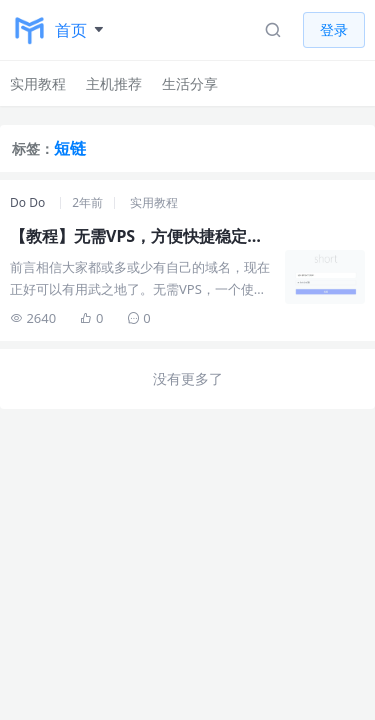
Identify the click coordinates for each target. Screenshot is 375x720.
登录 (334, 29)
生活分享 (190, 83)
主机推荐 (114, 83)
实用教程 (38, 83)
